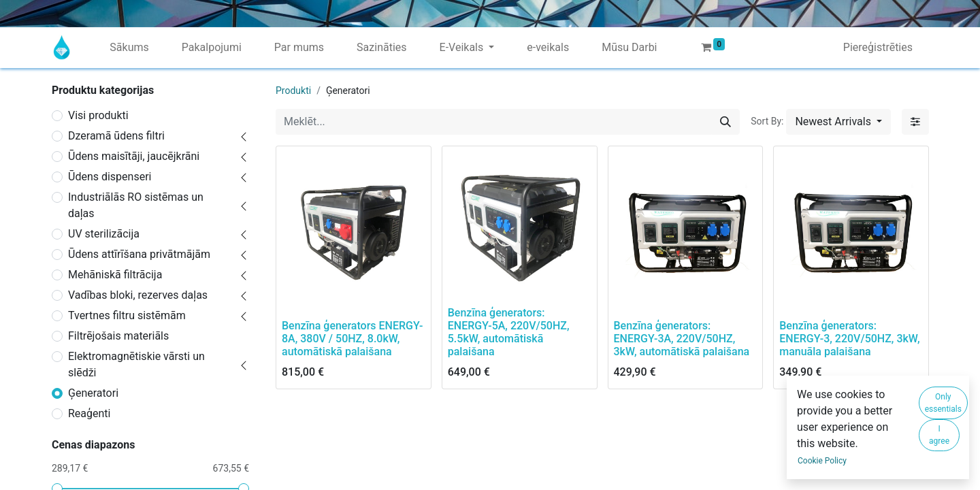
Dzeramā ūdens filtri (116, 136)
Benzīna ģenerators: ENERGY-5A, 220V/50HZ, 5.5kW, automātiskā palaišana (509, 332)
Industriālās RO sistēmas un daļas (136, 205)
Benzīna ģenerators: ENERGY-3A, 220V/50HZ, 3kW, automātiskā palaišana (682, 339)
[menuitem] (129, 48)
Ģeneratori (93, 393)
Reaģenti (89, 413)
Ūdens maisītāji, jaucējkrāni (134, 156)
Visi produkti (98, 115)
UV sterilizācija (104, 234)
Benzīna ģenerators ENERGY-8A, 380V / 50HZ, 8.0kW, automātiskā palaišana (352, 339)
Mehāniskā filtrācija (115, 275)
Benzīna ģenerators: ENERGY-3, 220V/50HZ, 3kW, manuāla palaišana (849, 339)
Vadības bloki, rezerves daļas (138, 295)
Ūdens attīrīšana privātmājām (139, 254)
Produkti (293, 91)
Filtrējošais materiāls (118, 336)
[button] (838, 122)
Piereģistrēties (878, 47)
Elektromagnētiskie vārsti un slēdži (136, 364)
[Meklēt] (725, 122)
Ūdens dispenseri (110, 177)
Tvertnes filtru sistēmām (127, 315)
